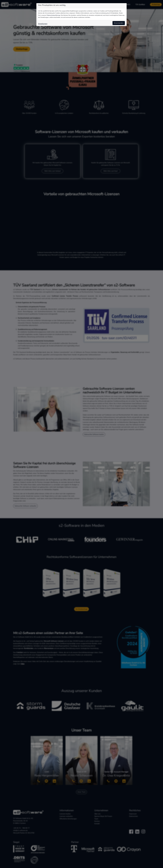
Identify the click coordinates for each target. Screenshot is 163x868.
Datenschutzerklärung (53, 15)
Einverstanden (119, 23)
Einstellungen (43, 24)
